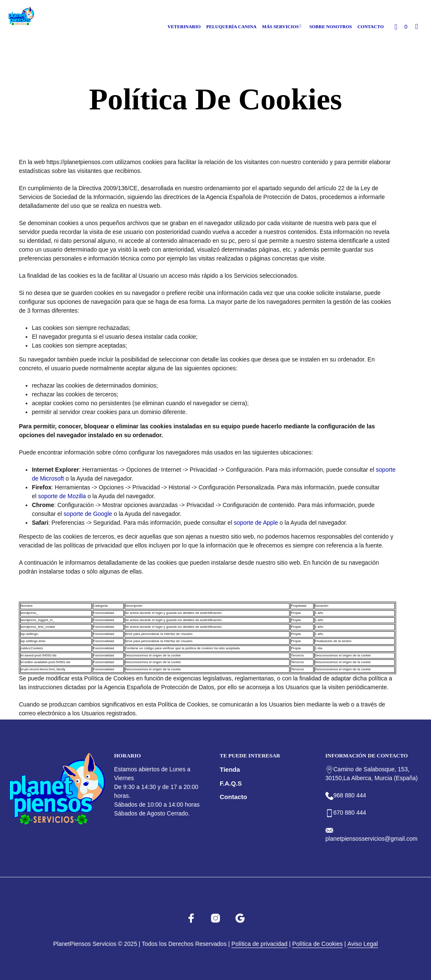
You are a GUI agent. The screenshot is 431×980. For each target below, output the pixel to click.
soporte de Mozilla (62, 496)
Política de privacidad (259, 944)
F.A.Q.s (231, 783)
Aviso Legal (363, 944)
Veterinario (184, 27)
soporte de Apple (256, 523)
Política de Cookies (317, 944)
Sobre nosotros (331, 27)
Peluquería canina (231, 27)
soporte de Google (88, 514)
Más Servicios (281, 27)
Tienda (230, 769)
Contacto (371, 27)
